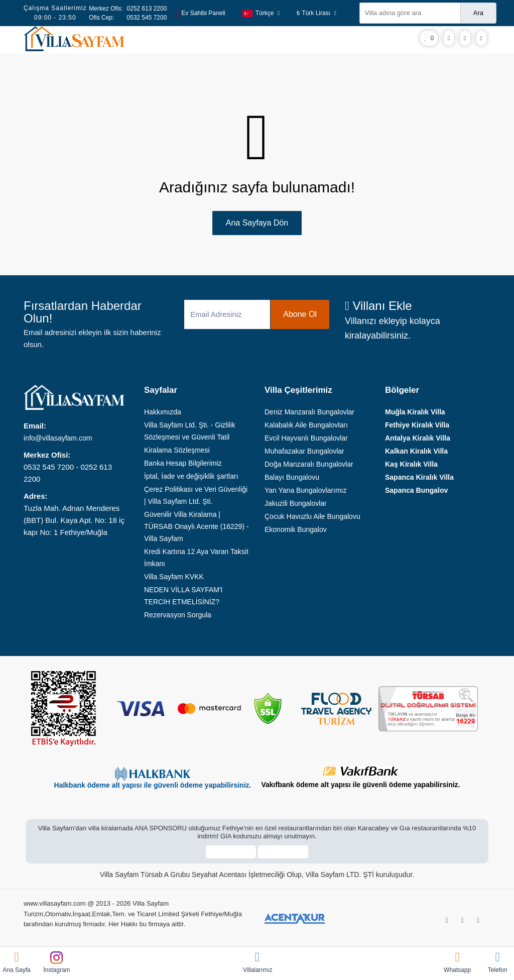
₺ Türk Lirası (316, 13)
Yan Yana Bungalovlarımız (305, 490)
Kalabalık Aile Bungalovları (306, 425)
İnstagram (56, 962)
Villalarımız (257, 962)
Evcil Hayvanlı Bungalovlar (306, 438)
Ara (478, 13)
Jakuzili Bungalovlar (296, 503)
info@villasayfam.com (58, 438)
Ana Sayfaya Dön (257, 223)
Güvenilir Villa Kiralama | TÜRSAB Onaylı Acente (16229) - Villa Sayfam (197, 526)
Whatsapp (457, 962)
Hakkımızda (163, 412)
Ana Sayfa (17, 962)
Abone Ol (300, 314)
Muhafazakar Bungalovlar (304, 451)
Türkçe (261, 13)
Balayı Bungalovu (292, 477)
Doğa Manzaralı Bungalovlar (309, 464)
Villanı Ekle (378, 306)
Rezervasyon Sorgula (178, 615)
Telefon (497, 962)
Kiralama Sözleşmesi (177, 450)
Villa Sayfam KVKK (174, 577)
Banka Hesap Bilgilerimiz (183, 463)
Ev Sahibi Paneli (200, 13)
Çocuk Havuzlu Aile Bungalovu (312, 516)
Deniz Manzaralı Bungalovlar (309, 412)
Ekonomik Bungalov (296, 529)
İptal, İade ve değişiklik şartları (191, 476)
